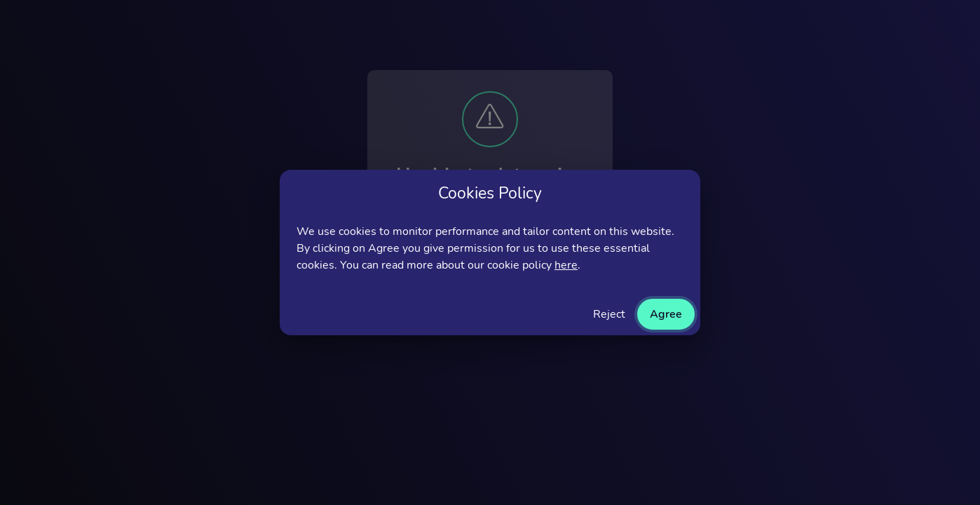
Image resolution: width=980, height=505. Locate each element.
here (566, 265)
